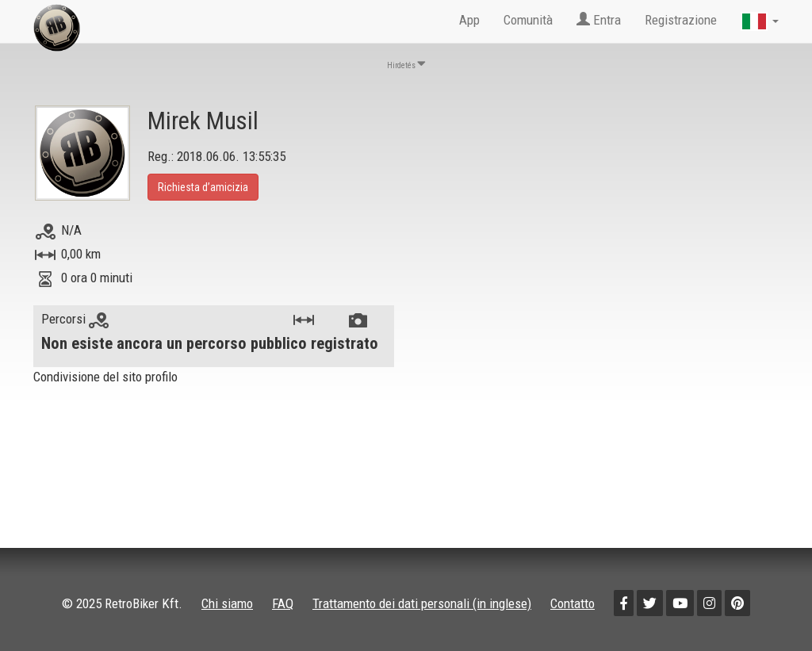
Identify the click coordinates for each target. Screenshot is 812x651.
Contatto (573, 603)
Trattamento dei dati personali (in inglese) (422, 603)
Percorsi (75, 319)
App (469, 20)
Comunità (528, 20)
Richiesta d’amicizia (203, 187)
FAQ (283, 603)
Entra (599, 20)
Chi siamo (227, 603)
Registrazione (681, 20)
